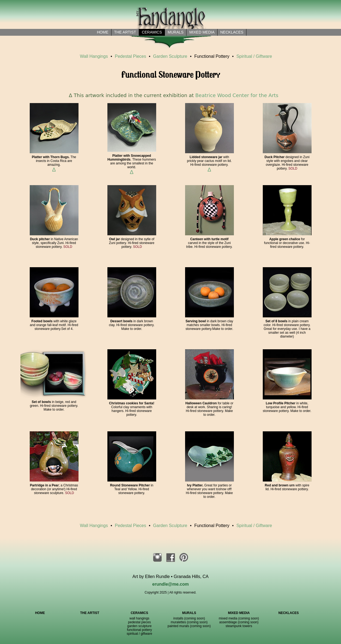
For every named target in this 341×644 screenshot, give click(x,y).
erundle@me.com (171, 584)
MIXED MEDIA (239, 613)
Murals (176, 32)
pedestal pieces (139, 622)
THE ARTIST (90, 613)
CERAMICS (139, 613)
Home (103, 32)
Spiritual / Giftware (254, 56)
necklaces (232, 32)
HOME (40, 613)
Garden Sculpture (170, 56)
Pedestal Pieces (130, 56)
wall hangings (139, 618)
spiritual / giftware (139, 634)
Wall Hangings (94, 56)
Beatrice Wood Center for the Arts (237, 95)
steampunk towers (239, 626)
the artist (125, 32)
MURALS (189, 613)
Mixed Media (202, 32)
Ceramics (152, 32)
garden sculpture (139, 626)
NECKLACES (289, 613)
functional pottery (139, 630)
